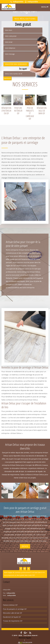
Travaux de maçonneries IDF (13, 621)
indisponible (17, 2)
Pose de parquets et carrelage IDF (15, 609)
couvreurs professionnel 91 (23, 572)
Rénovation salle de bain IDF (12, 613)
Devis (25, 546)
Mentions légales (25, 638)
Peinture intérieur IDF (10, 605)
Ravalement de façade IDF (12, 617)
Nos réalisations (25, 19)
